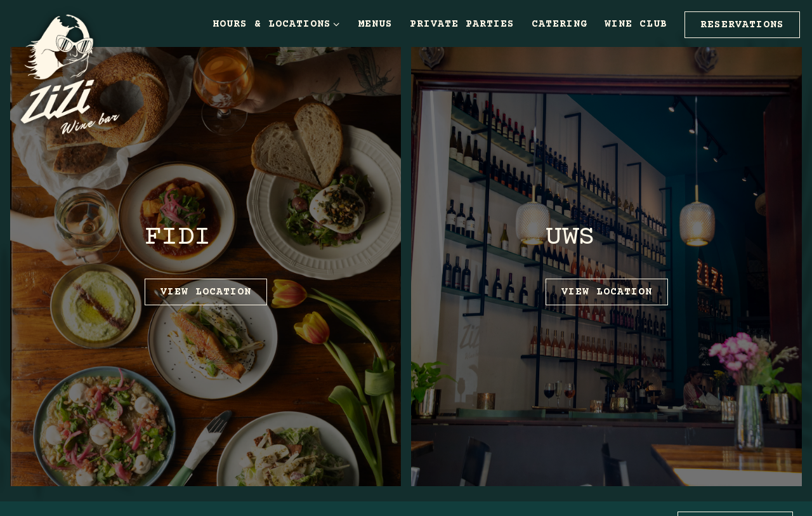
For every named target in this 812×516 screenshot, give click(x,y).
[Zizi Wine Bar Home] (79, 74)
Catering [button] (560, 24)
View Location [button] (206, 292)
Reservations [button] (742, 25)
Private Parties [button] (462, 24)
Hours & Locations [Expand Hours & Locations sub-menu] (277, 24)
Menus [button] (375, 24)
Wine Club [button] (636, 24)
